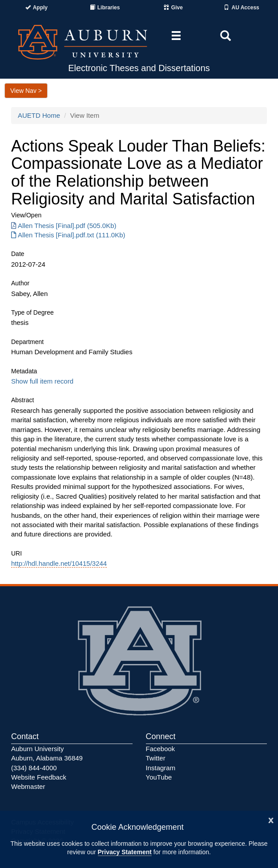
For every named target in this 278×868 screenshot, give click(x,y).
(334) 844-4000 (34, 768)
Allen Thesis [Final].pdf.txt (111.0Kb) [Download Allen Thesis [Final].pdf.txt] (68, 235)
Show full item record (42, 381)
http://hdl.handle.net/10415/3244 (59, 563)
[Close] (271, 819)
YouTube (159, 777)
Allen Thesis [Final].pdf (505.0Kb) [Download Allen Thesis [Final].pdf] (64, 226)
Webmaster (28, 786)
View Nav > (26, 91)
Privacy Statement (125, 852)
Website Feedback (39, 777)
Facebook (161, 749)
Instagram (161, 768)
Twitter (156, 758)
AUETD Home (39, 115)
